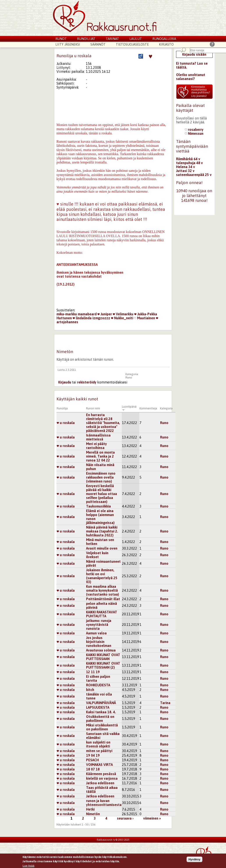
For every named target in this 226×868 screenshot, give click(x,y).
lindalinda (82, 318)
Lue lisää (28, 866)
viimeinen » (152, 818)
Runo (129, 377)
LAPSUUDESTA (98, 707)
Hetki (90, 809)
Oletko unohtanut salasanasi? (191, 77)
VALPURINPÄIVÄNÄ (101, 703)
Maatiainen (145, 318)
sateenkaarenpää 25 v (194, 175)
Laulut (136, 39)
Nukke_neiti (122, 318)
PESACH (92, 760)
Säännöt (98, 44)
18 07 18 (93, 769)
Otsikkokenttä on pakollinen (100, 719)
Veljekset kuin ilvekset (97, 555)
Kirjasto (166, 44)
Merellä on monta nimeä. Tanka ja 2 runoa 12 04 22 (100, 456)
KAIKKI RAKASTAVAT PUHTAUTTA (102, 614)
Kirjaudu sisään (194, 54)
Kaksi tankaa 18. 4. (101, 712)
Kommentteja (148, 408)
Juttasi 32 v (185, 171)
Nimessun (194, 133)
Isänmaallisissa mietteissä (98, 437)
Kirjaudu (65, 382)
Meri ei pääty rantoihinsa (96, 446)
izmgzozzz (101, 318)
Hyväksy (194, 860)
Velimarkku (123, 314)
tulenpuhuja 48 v (189, 163)
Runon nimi (93, 408)
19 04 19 (93, 755)
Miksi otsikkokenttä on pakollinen (102, 727)
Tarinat (112, 39)
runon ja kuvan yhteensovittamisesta (104, 803)
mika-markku (67, 314)
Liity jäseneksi (68, 44)
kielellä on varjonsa (102, 778)
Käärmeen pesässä (101, 774)
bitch (90, 690)
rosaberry (194, 130)
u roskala (66, 423)
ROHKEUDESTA (98, 685)
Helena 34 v (185, 167)
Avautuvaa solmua (101, 650)
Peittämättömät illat (103, 599)
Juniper (105, 314)
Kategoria (166, 408)
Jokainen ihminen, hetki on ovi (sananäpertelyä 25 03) (102, 576)
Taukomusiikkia (98, 506)
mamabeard (87, 314)
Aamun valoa (96, 633)
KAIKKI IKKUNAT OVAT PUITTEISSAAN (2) (103, 665)
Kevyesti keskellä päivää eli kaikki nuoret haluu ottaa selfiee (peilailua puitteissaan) (102, 494)
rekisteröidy (87, 382)
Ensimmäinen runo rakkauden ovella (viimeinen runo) (101, 477)
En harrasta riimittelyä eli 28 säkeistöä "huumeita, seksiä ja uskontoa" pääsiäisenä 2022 (103, 423)
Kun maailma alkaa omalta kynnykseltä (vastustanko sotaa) (102, 590)
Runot (61, 39)
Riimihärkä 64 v (188, 159)
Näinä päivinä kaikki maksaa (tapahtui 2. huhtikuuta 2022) (102, 531)
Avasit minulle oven (102, 548)
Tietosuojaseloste (132, 44)
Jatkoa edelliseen (100, 783)
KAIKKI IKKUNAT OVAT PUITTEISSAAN (103, 657)
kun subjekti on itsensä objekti (98, 744)
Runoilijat (86, 39)
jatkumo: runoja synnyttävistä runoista (99, 625)
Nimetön (93, 814)
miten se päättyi (99, 751)
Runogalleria (164, 39)
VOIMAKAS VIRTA (99, 765)
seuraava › (125, 818)
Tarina (165, 703)
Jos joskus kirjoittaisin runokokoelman (99, 642)
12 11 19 (93, 672)
